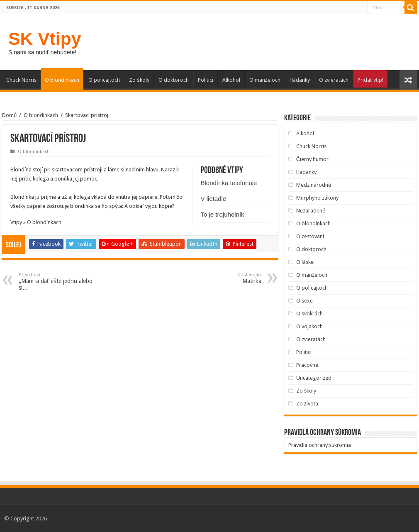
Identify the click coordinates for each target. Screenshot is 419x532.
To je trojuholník (223, 214)
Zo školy (139, 80)
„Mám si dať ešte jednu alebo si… (61, 282)
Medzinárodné (314, 185)
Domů (9, 115)
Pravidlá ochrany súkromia (320, 445)
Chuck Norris (21, 80)
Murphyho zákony (317, 198)
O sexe (305, 301)
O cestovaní (310, 236)
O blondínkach (62, 80)
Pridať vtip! (370, 80)
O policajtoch (104, 80)
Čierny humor (312, 159)
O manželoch (265, 80)
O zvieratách (334, 80)
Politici (206, 80)
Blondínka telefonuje (229, 183)
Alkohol (231, 80)
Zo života (307, 404)
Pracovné (307, 365)
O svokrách (309, 314)
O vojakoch (309, 326)
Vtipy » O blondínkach (36, 222)
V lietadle (214, 199)
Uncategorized (314, 378)
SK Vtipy (45, 39)
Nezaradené (311, 211)
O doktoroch (174, 80)
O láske (305, 262)
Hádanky (300, 80)
